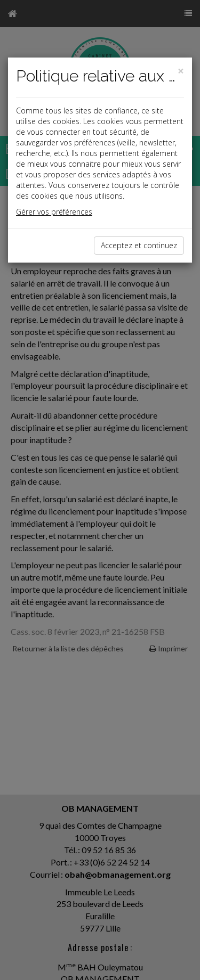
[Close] (181, 71)
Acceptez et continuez (139, 245)
